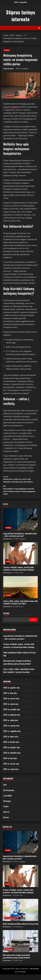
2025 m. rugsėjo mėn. (11, 731)
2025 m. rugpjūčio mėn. (12, 737)
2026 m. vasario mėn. (11, 704)
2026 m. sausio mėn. (11, 710)
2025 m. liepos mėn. (11, 742)
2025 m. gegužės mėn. (12, 753)
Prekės (7, 50)
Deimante (8, 544)
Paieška (6, 619)
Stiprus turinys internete (21, 16)
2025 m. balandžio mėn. (12, 758)
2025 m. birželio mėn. (11, 748)
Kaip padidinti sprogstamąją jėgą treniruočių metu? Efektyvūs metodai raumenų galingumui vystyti (20, 495)
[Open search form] (39, 28)
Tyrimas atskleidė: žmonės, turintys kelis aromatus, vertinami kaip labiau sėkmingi (19, 574)
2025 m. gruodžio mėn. (12, 715)
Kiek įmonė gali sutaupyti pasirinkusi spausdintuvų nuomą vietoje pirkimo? (16, 962)
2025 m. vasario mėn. (11, 769)
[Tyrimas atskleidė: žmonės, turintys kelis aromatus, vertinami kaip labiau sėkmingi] (20, 559)
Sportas (6, 817)
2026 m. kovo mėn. (10, 699)
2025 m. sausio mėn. (11, 775)
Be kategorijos (9, 796)
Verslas (6, 823)
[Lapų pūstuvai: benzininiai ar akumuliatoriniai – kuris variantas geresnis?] (20, 525)
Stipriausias (8, 69)
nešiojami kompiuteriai (13, 107)
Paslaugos (7, 807)
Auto (5, 790)
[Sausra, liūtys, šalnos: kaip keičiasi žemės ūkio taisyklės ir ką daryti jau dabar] (20, 593)
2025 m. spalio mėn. (11, 726)
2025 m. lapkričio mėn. (12, 720)
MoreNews (34, 974)
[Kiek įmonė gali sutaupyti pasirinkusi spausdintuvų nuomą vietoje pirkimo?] (20, 947)
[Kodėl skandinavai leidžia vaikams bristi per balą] (20, 915)
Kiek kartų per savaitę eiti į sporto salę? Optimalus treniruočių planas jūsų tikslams (20, 483)
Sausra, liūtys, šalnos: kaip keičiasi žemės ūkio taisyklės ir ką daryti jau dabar (20, 608)
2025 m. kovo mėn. (10, 764)
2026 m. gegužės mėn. (12, 693)
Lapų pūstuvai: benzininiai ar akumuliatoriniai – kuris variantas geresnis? (20, 540)
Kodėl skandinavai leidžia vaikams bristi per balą (20, 929)
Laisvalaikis (8, 801)
